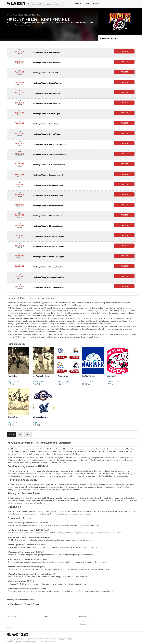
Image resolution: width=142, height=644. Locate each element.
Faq (20, 435)
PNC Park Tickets (12, 15)
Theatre (96, 3)
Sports (87, 3)
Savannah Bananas (32, 604)
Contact (82, 621)
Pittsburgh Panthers (14, 604)
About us (83, 624)
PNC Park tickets (17, 634)
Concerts (78, 3)
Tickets (11, 435)
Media (28, 435)
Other (45, 621)
